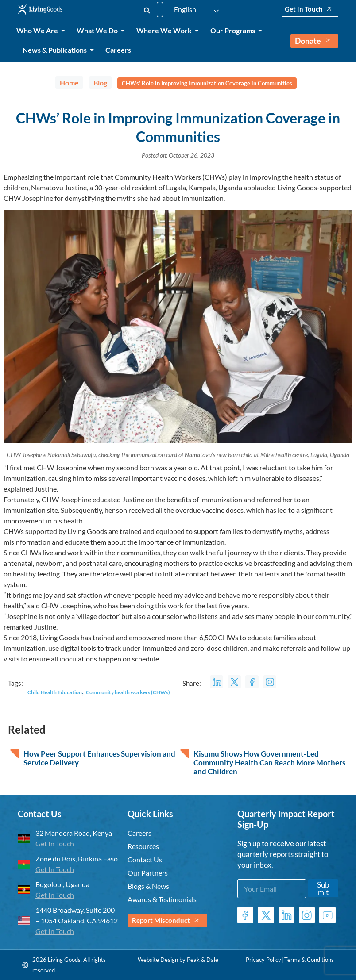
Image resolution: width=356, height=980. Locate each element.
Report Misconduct (167, 920)
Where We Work (166, 30)
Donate (314, 41)
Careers (118, 50)
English (185, 9)
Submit (323, 888)
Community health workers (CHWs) (128, 692)
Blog (100, 83)
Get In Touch (310, 9)
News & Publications (56, 50)
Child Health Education (55, 692)
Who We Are (39, 30)
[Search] (147, 10)
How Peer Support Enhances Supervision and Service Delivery (99, 758)
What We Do (99, 30)
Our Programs (234, 30)
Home (69, 83)
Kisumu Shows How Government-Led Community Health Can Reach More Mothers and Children (269, 763)
